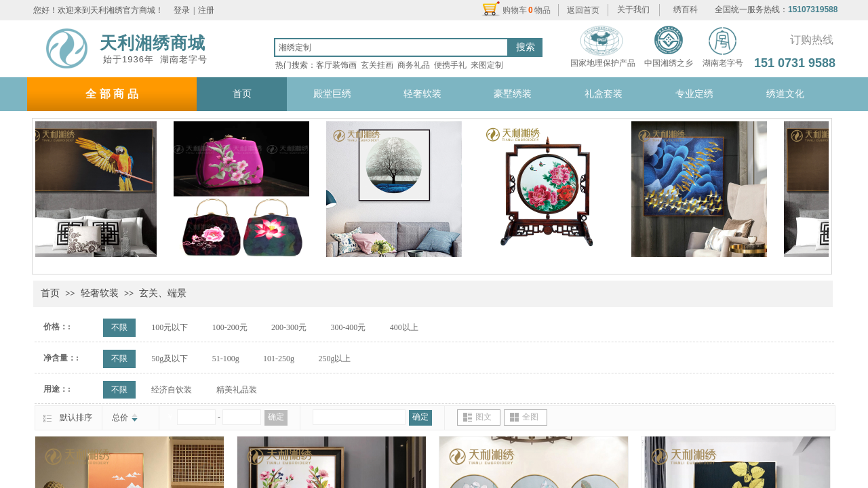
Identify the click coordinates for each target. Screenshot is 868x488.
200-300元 (289, 327)
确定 (276, 417)
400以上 (404, 327)
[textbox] (391, 47)
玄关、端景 (163, 293)
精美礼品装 (237, 390)
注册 (206, 10)
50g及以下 (170, 359)
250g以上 (334, 359)
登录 (182, 10)
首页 (50, 293)
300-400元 (348, 327)
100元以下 (170, 327)
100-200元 (230, 327)
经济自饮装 (172, 390)
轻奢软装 (100, 293)
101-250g (279, 359)
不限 (119, 327)
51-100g (226, 359)
